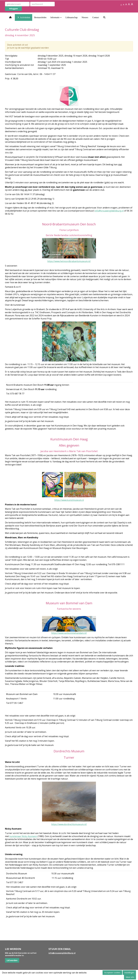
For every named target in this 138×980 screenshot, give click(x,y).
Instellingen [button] (129, 973)
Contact (96, 17)
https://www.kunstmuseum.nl (69, 500)
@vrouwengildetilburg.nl (109, 211)
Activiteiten (24, 17)
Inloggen (13, 9)
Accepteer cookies (112, 973)
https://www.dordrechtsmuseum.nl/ (69, 824)
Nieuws (85, 17)
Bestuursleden (40, 17)
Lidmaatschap (72, 17)
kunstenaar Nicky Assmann (23, 836)
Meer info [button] (130, 977)
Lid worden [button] (12, 960)
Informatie (56, 17)
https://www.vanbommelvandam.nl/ (69, 633)
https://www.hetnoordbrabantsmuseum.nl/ (69, 261)
